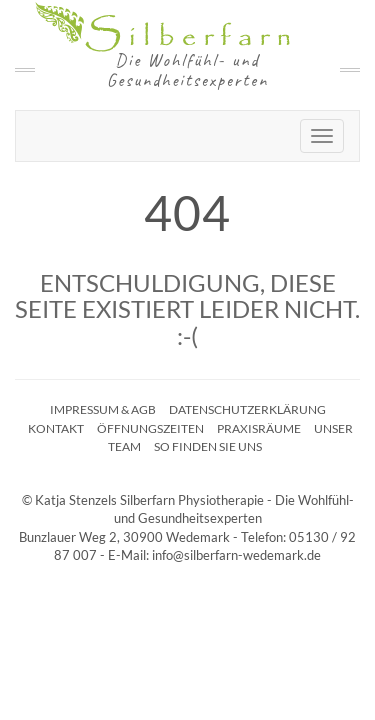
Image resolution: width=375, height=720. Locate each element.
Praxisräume (259, 428)
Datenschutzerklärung (247, 409)
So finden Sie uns (208, 446)
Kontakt (56, 428)
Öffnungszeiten (150, 428)
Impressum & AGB (103, 409)
